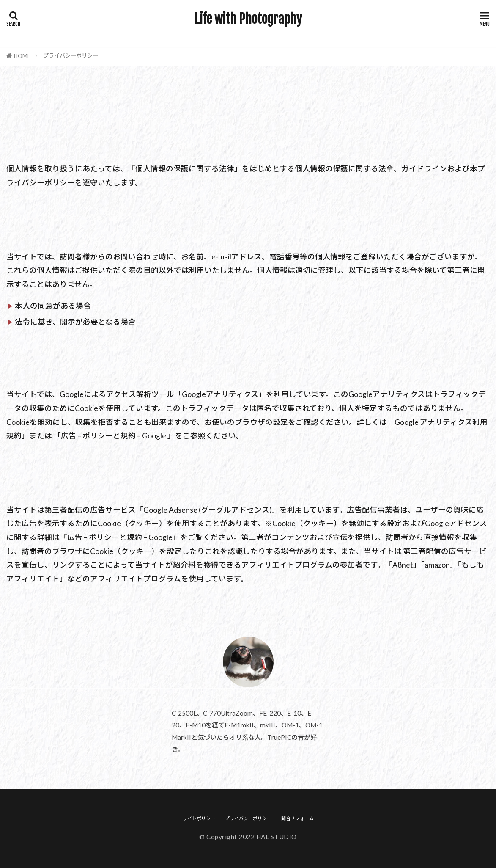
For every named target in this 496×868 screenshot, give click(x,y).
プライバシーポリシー (71, 55)
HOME (22, 56)
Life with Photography (248, 19)
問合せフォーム (297, 818)
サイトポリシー (199, 818)
